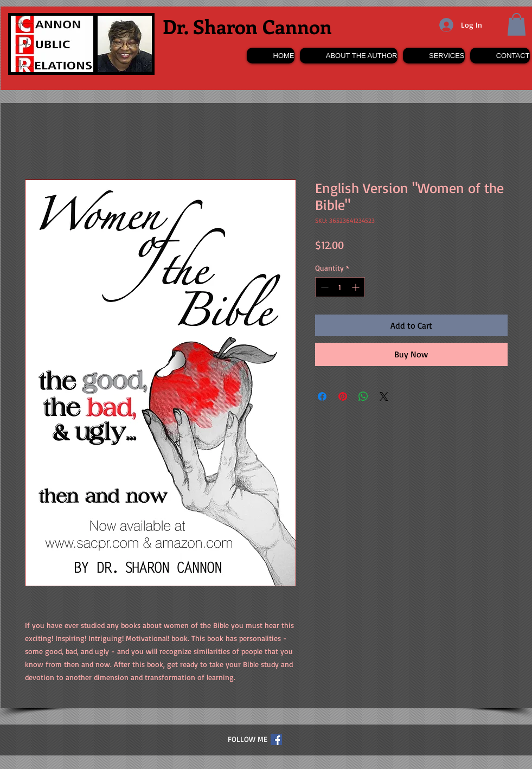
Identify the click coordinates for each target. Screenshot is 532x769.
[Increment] (357, 287)
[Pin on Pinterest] (343, 396)
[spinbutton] (340, 287)
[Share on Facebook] (322, 396)
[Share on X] (384, 396)
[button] (517, 24)
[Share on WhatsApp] (363, 396)
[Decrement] (323, 287)
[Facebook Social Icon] (276, 739)
